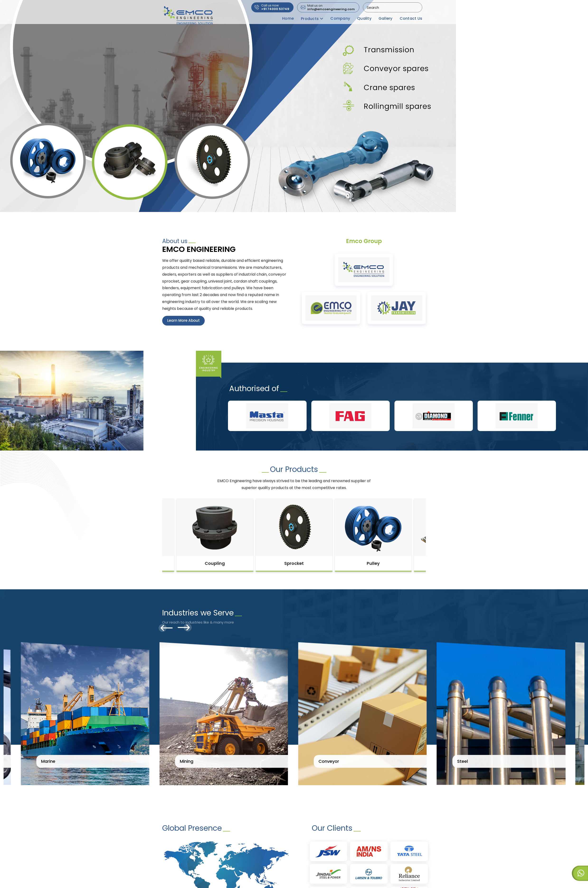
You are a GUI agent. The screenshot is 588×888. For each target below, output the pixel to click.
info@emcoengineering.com (331, 7)
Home (288, 18)
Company (340, 18)
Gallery (386, 18)
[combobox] (392, 7)
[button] (5, 99)
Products (310, 19)
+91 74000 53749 (275, 7)
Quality (364, 18)
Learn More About (184, 321)
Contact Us (411, 18)
